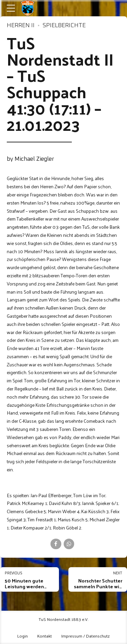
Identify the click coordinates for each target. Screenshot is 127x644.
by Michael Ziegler (30, 159)
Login (23, 636)
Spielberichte (64, 26)
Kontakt (45, 636)
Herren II (21, 26)
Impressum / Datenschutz (86, 636)
